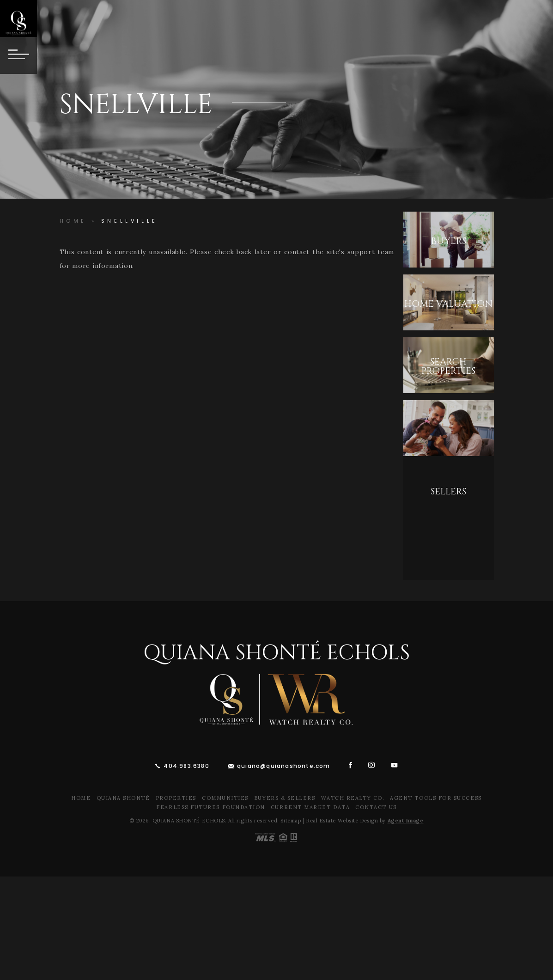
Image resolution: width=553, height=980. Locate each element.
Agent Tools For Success (436, 798)
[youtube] (395, 765)
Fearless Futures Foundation (211, 807)
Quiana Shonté (123, 798)
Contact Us (376, 807)
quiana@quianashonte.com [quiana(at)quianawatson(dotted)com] (284, 766)
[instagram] (372, 765)
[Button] (18, 55)
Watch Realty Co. (353, 798)
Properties (176, 798)
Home (81, 798)
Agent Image (406, 821)
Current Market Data (310, 807)
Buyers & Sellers (285, 798)
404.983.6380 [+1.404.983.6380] (186, 766)
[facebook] (351, 765)
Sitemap (291, 821)
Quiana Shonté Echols (276, 653)
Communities (225, 798)
